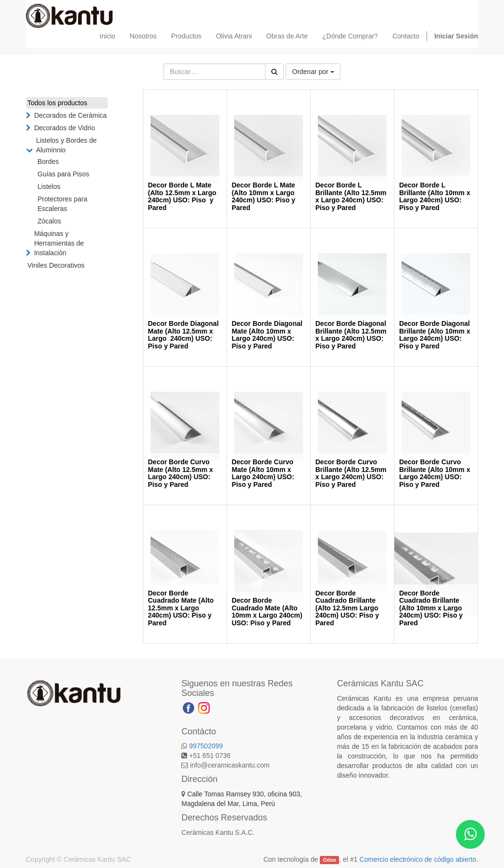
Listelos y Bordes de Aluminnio (66, 145)
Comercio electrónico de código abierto (418, 859)
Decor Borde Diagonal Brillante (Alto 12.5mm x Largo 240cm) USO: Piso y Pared (351, 335)
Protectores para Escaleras (63, 204)
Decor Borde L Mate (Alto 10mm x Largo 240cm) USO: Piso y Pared (264, 196)
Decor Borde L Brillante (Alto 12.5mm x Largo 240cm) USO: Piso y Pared (351, 196)
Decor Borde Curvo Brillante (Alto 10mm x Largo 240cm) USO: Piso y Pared (435, 473)
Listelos (49, 186)
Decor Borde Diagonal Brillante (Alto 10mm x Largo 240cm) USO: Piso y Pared (435, 335)
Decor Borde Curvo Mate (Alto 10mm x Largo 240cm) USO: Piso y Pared (263, 473)
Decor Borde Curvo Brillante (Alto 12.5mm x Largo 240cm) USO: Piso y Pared (351, 473)
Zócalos (49, 221)
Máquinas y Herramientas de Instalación (59, 243)
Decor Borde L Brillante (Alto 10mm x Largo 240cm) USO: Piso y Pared (435, 196)
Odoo (330, 860)
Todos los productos (57, 103)
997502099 (206, 746)
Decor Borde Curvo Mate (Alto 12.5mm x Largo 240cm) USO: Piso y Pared (181, 473)
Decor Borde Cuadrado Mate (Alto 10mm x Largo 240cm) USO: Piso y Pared (267, 611)
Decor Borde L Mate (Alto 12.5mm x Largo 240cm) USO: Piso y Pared (182, 196)
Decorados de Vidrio (65, 128)
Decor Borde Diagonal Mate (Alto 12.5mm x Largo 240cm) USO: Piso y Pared (183, 335)
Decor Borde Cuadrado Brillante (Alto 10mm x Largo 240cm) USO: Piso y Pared (431, 608)
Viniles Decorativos (56, 265)
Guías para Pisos (63, 174)
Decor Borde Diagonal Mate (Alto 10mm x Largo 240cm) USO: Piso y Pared (267, 335)
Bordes (48, 161)
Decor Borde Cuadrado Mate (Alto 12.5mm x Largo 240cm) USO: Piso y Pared (181, 608)
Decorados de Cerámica (70, 115)
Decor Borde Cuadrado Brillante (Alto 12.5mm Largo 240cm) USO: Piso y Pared (347, 608)
